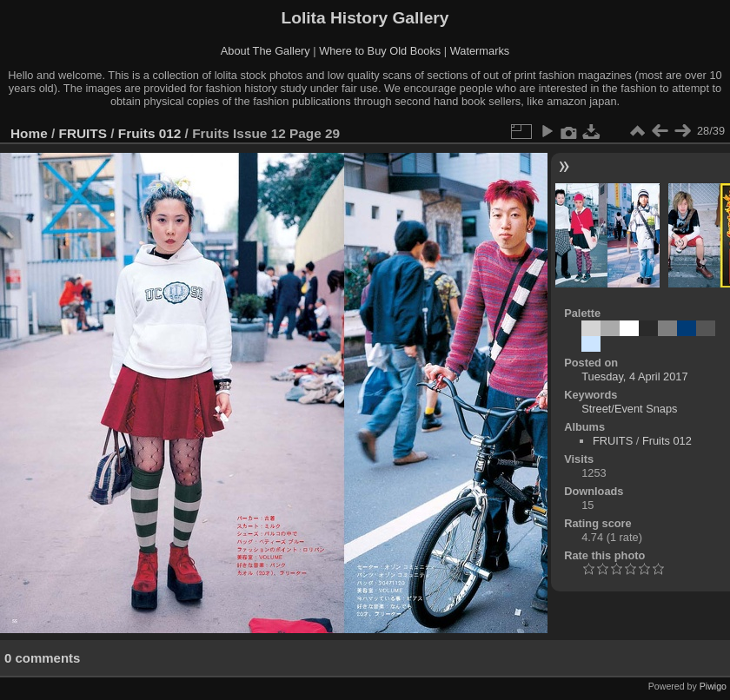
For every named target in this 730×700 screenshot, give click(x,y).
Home (29, 133)
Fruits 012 (150, 133)
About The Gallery (265, 51)
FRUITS (83, 133)
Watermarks (480, 51)
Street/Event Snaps (629, 409)
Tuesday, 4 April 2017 (634, 376)
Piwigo (713, 686)
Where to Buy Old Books (380, 51)
